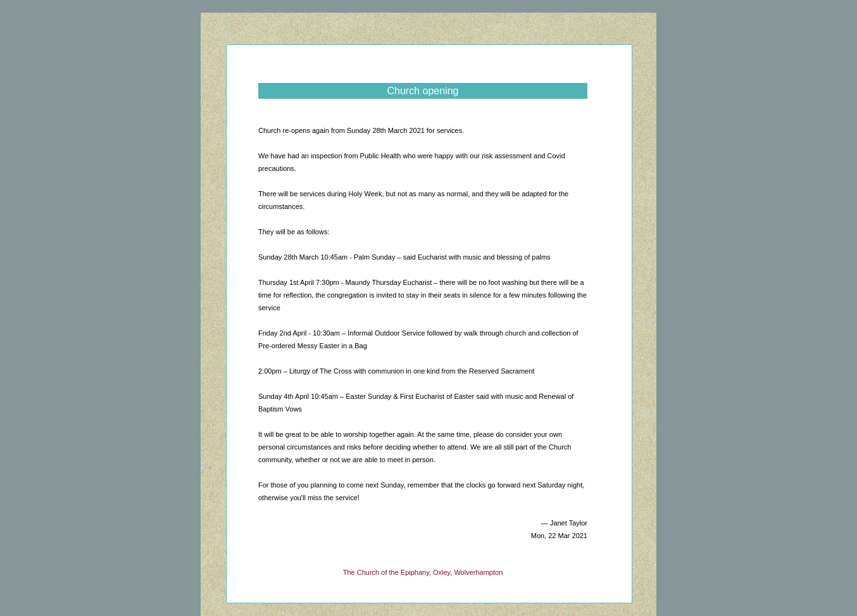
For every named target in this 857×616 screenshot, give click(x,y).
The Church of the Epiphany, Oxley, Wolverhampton (423, 572)
